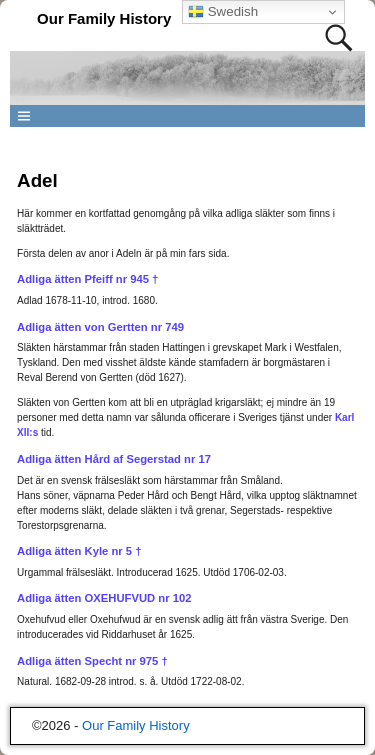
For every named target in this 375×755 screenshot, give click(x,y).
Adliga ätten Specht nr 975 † (92, 661)
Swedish (223, 12)
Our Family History (104, 18)
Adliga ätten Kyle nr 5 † (79, 551)
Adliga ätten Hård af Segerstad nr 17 (114, 459)
